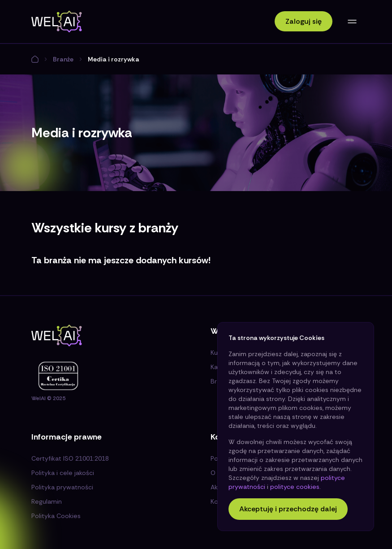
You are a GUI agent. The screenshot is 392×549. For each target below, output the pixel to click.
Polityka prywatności (62, 487)
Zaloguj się (304, 21)
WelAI (39, 398)
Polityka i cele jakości (63, 473)
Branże (63, 59)
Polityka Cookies (56, 516)
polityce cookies (295, 487)
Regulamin (47, 501)
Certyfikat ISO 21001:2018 (70, 458)
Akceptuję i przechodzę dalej (288, 509)
